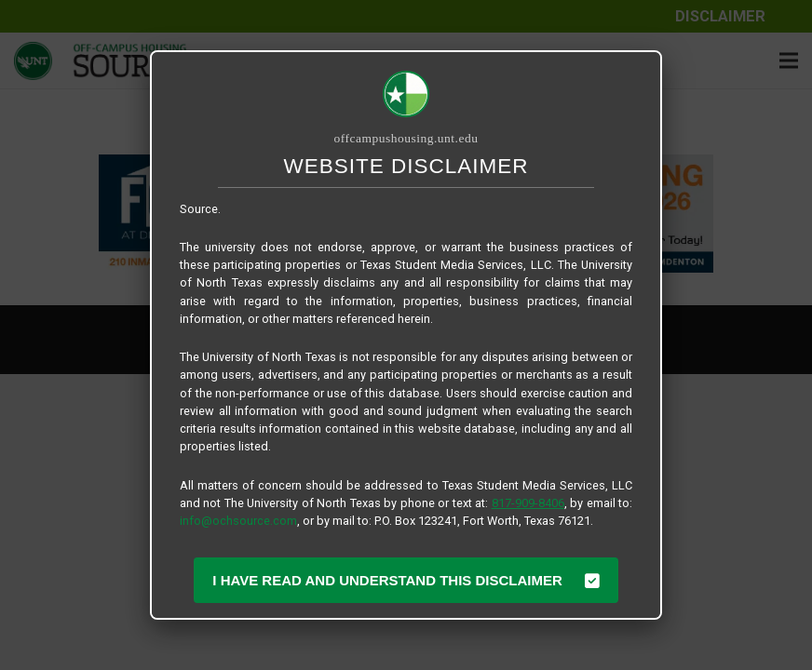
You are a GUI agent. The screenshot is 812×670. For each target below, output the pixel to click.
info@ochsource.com (238, 521)
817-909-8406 (528, 503)
